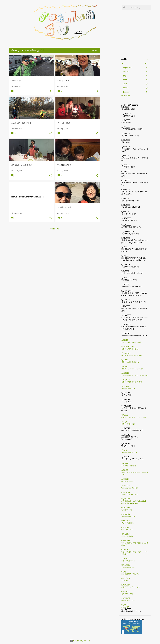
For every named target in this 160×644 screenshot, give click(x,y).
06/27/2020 (126, 605)
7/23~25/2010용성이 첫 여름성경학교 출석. (132, 354)
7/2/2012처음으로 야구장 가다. (129, 451)
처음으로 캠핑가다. (128, 516)
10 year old (126, 580)
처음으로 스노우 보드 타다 (131, 587)
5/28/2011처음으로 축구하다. (128, 387)
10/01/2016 (125, 558)
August (126, 72)
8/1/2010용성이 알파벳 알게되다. (130, 361)
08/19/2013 (126, 499)
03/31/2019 (125, 592)
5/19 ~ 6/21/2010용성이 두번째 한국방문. (130, 348)
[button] (50, 91)
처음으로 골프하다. (128, 561)
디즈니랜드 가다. (127, 530)
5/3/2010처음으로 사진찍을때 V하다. (131, 341)
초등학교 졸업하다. (128, 600)
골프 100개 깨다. (127, 594)
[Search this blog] (139, 7)
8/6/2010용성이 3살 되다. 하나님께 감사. (133, 368)
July (125, 76)
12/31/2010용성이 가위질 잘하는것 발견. (132, 381)
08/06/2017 (126, 578)
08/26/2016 (126, 550)
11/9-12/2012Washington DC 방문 (130, 487)
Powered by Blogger (80, 641)
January (126, 92)
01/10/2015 (125, 534)
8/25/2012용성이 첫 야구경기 (128, 480)
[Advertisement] (109, 90)
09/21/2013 (126, 508)
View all (95, 51)
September (128, 68)
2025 (123, 64)
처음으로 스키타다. (128, 567)
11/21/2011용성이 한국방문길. (128, 423)
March (126, 88)
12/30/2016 (126, 565)
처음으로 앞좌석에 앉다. (130, 574)
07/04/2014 (126, 521)
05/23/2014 (126, 514)
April (125, 84)
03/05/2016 (126, 541)
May (125, 80)
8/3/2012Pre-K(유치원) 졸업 (129, 465)
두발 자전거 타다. (128, 523)
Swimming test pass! (130, 495)
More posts (55, 229)
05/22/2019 (126, 598)
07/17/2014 (125, 527)
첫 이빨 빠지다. (127, 510)
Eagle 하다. (126, 607)
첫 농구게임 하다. (128, 536)
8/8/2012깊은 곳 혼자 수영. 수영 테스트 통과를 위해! (135, 472)
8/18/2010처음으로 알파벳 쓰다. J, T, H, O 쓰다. (134, 374)
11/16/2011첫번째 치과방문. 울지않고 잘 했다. (134, 416)
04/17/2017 (125, 572)
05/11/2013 (126, 492)
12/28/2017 (125, 585)
